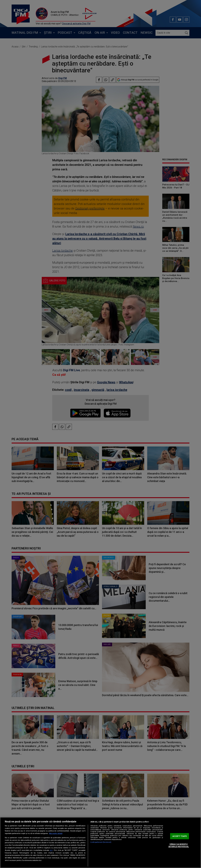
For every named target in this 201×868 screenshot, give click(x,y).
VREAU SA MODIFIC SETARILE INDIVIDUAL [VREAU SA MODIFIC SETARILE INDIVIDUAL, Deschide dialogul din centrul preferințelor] (179, 846)
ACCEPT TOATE (180, 836)
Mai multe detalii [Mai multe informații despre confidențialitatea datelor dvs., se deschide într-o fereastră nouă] (56, 833)
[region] (100, 843)
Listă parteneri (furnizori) (101, 842)
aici (51, 850)
